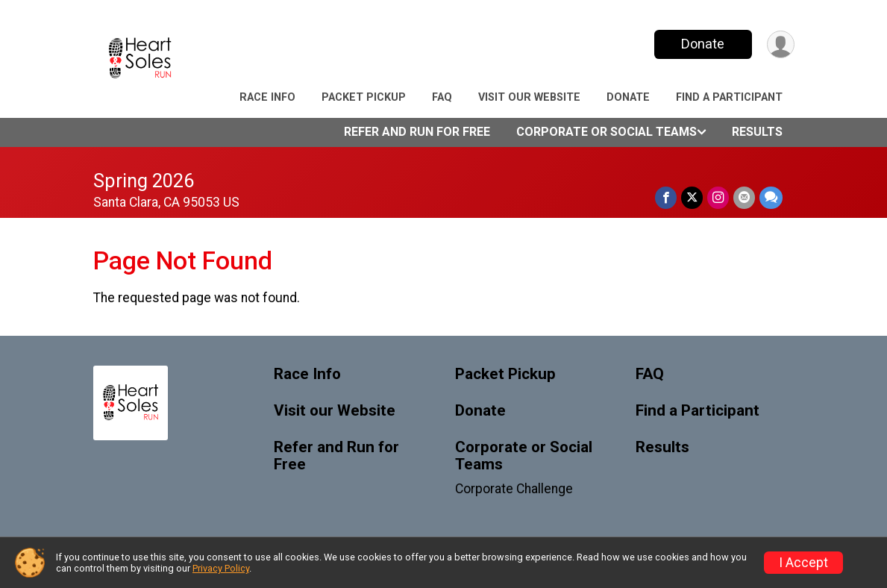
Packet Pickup (364, 97)
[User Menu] (781, 44)
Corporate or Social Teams (607, 132)
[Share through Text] (771, 197)
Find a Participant (729, 97)
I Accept (803, 563)
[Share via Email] (744, 197)
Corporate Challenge (514, 489)
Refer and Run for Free (417, 132)
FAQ (442, 97)
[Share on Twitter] (692, 197)
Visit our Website (529, 97)
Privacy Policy (221, 568)
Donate (703, 44)
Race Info (267, 97)
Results (757, 132)
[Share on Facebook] (666, 197)
